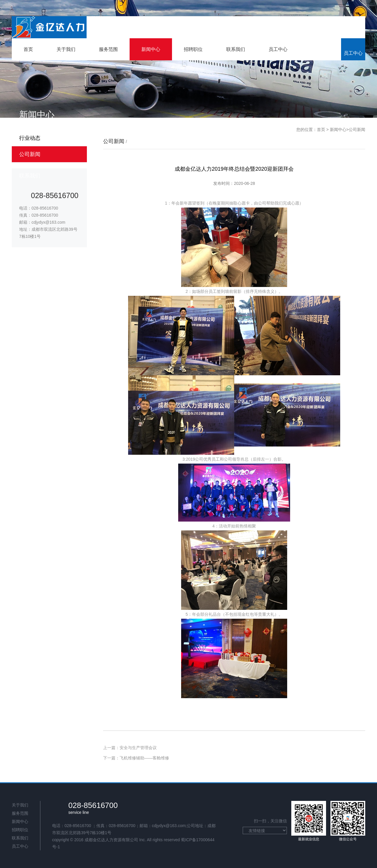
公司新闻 (357, 130)
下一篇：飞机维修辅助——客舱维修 (136, 758)
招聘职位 (193, 49)
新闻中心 (151, 49)
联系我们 (236, 49)
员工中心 (278, 49)
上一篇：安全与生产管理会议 (130, 748)
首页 (28, 49)
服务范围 (108, 49)
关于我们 (66, 49)
